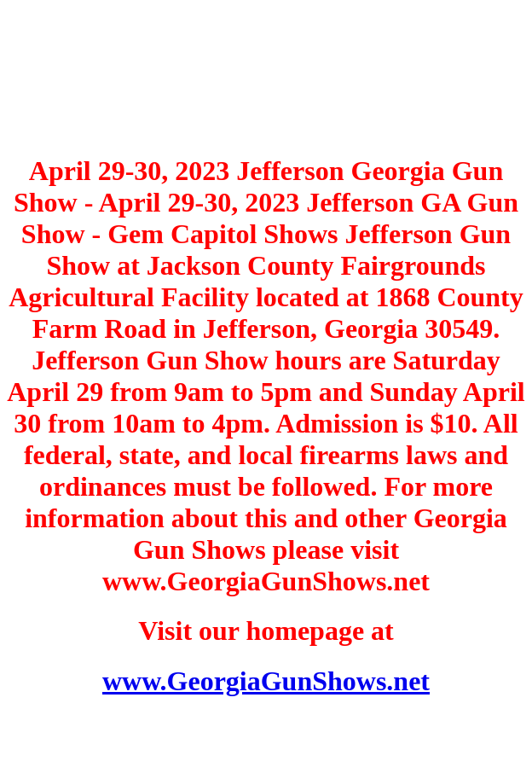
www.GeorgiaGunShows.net (266, 681)
